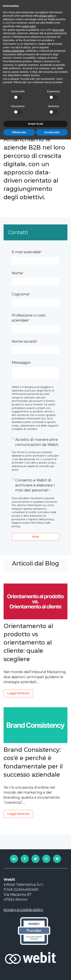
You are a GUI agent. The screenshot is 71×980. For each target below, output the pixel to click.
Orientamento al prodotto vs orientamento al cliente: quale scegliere (28, 642)
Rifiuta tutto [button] (19, 132)
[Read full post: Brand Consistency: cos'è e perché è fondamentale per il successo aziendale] (35, 725)
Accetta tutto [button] (52, 132)
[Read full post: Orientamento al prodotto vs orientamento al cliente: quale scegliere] (35, 601)
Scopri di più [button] (36, 124)
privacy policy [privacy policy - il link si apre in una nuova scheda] (47, 16)
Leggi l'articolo (18, 693)
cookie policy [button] (29, 26)
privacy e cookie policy (23, 910)
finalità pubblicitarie (14, 51)
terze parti (58, 30)
